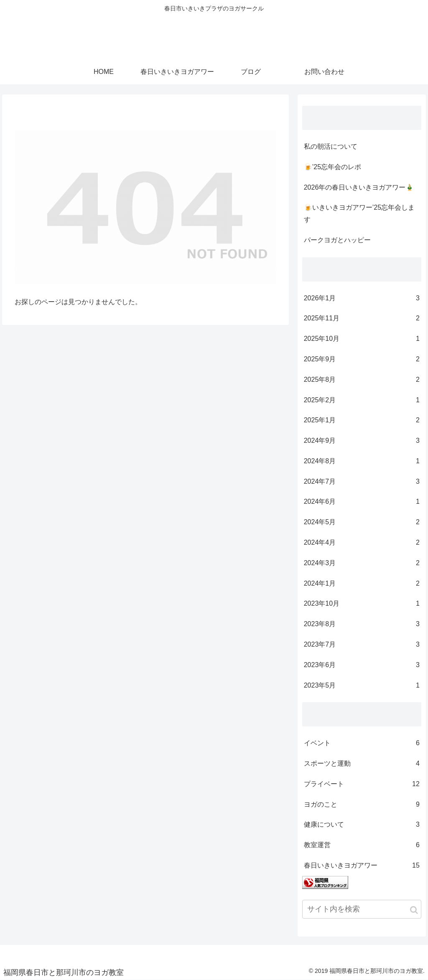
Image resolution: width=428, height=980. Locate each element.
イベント (362, 743)
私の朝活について (331, 146)
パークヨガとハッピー (337, 240)
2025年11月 (362, 319)
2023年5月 (362, 686)
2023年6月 (362, 665)
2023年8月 (362, 624)
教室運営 (362, 845)
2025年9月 (362, 359)
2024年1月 (362, 584)
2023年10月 (362, 604)
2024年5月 (362, 522)
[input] (362, 909)
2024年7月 (362, 482)
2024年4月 (362, 543)
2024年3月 (362, 563)
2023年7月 (362, 645)
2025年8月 (362, 380)
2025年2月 (362, 400)
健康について (362, 825)
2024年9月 (362, 441)
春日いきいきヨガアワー (362, 866)
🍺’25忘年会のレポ (332, 167)
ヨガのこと (362, 805)
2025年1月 (362, 420)
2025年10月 (362, 339)
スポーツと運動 (362, 764)
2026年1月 (362, 298)
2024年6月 (362, 502)
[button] (414, 910)
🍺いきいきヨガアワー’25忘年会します (359, 213)
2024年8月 (362, 461)
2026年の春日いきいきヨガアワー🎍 (359, 187)
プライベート (362, 784)
